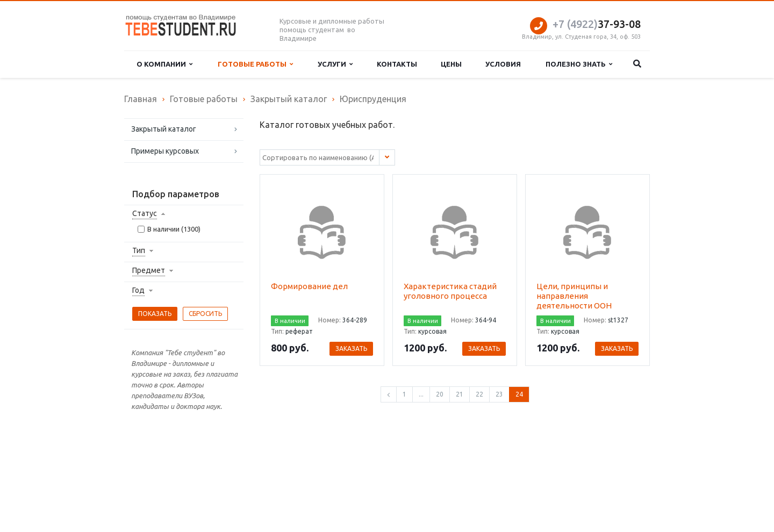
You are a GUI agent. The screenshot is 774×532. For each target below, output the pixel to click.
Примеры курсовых (165, 151)
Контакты (397, 64)
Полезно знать (579, 64)
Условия (503, 64)
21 (460, 394)
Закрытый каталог (164, 129)
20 (440, 394)
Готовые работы (255, 64)
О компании (164, 64)
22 (479, 394)
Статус (145, 213)
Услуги (335, 64)
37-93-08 (597, 24)
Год (138, 290)
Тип (139, 250)
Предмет (149, 270)
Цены (451, 64)
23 (499, 394)
